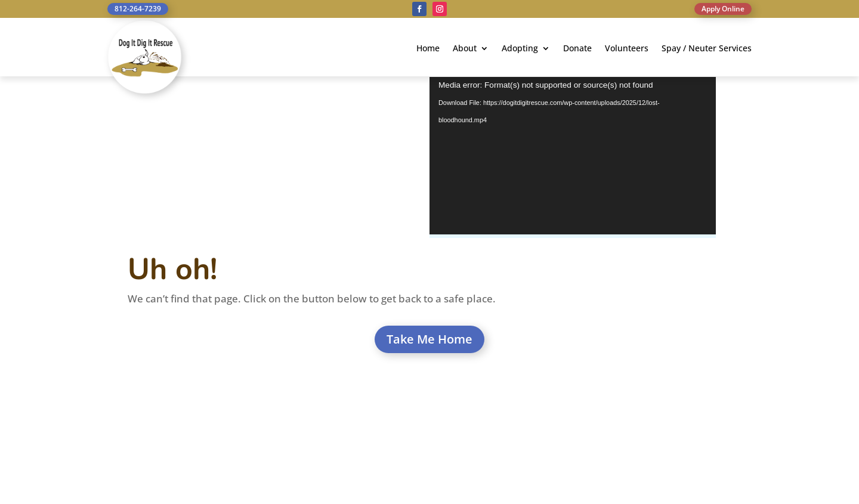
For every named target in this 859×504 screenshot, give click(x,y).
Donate (577, 49)
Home (428, 49)
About (465, 49)
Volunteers (627, 49)
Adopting (520, 49)
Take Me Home (429, 339)
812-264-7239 (138, 9)
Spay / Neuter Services (707, 49)
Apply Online (723, 9)
